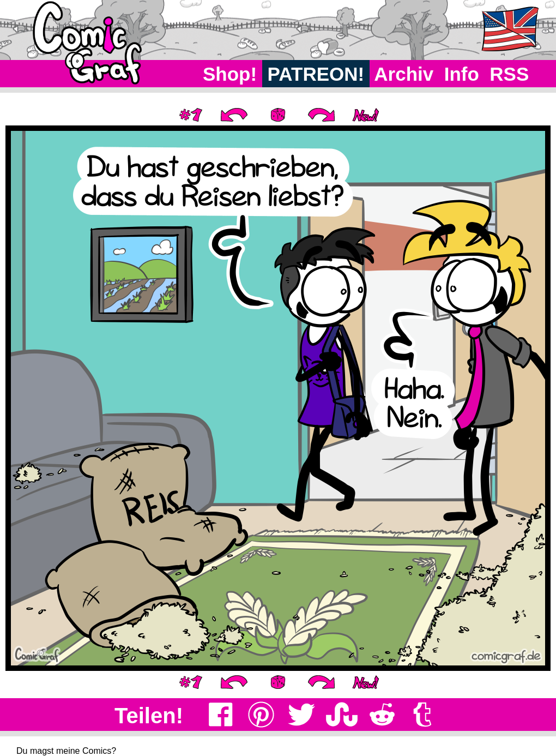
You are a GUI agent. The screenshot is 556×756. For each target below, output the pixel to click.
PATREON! (316, 74)
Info (462, 74)
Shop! (230, 74)
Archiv (404, 74)
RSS (509, 74)
